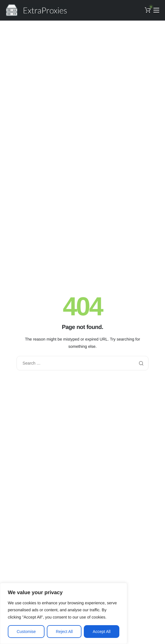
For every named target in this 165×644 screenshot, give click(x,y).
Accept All (102, 632)
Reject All (64, 632)
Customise (26, 632)
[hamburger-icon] (156, 10)
